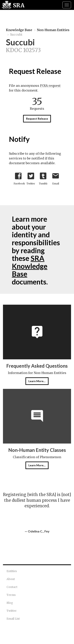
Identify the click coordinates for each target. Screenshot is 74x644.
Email (56, 178)
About (11, 579)
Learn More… (37, 381)
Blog (10, 603)
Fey (47, 531)
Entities (12, 571)
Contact (12, 587)
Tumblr (43, 178)
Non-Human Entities (53, 30)
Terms (11, 595)
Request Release (37, 119)
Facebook (19, 178)
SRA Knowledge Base (30, 266)
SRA (19, 5)
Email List (13, 619)
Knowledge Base (19, 30)
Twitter (31, 178)
